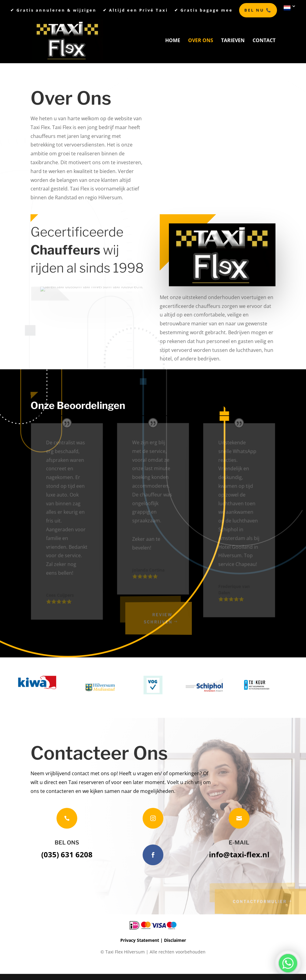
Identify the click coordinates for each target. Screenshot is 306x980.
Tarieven (233, 41)
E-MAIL (239, 843)
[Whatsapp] (288, 963)
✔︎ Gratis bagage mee (204, 11)
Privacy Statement (140, 940)
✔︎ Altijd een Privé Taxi (135, 11)
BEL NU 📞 (258, 10)
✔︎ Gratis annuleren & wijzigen (53, 11)
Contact (264, 41)
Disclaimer (175, 940)
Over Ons (201, 41)
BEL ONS (67, 843)
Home (173, 41)
